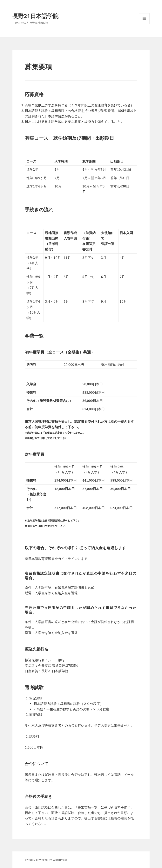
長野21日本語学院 (35, 16)
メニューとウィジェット (144, 24)
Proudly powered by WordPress (46, 860)
